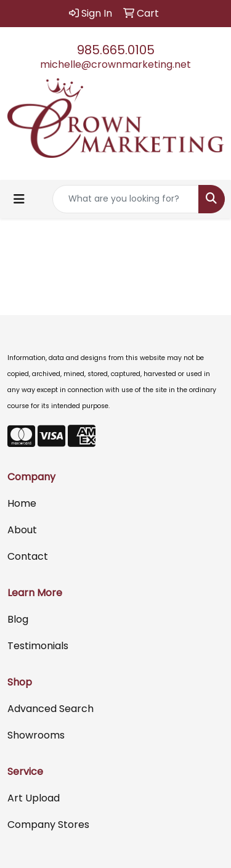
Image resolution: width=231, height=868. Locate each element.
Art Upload (34, 798)
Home (22, 503)
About (22, 530)
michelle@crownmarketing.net (115, 64)
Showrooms (36, 735)
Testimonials (38, 646)
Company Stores (48, 825)
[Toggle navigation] (19, 199)
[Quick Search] (126, 199)
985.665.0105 (116, 50)
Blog (18, 619)
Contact (28, 556)
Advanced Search (51, 709)
